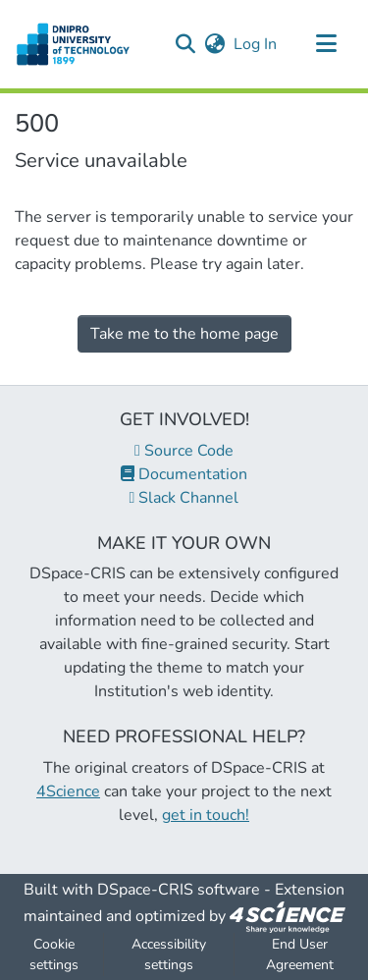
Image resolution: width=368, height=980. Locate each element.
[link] (288, 916)
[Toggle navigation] (326, 44)
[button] (185, 44)
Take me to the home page (184, 334)
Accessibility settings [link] (169, 954)
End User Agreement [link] (300, 954)
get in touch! (206, 815)
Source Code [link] (184, 451)
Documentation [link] (184, 474)
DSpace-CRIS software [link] (179, 890)
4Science (68, 791)
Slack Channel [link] (184, 498)
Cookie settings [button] (54, 954)
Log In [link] (256, 44)
